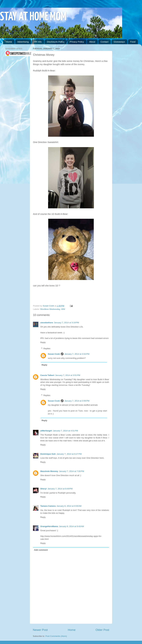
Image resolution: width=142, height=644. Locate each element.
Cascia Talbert (47, 375)
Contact (104, 42)
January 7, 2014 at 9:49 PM (60, 489)
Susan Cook (49, 306)
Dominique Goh (48, 454)
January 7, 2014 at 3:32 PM (77, 354)
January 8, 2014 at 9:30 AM (69, 506)
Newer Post (40, 630)
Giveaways (119, 42)
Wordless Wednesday (50, 309)
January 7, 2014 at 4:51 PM (66, 431)
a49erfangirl (46, 431)
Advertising (23, 42)
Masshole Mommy (49, 471)
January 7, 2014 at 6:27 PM (69, 454)
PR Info (38, 42)
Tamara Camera (48, 506)
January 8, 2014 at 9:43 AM (71, 526)
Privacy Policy (77, 42)
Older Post (102, 630)
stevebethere (47, 323)
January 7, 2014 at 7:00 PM (71, 471)
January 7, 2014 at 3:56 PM (77, 401)
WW (63, 309)
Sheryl (43, 489)
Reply (43, 342)
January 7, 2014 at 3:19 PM (66, 323)
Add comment (41, 550)
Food (133, 42)
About (92, 42)
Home (9, 42)
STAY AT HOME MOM (33, 17)
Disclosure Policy (56, 42)
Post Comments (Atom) (56, 636)
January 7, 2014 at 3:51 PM (68, 375)
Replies (47, 348)
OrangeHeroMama (49, 526)
